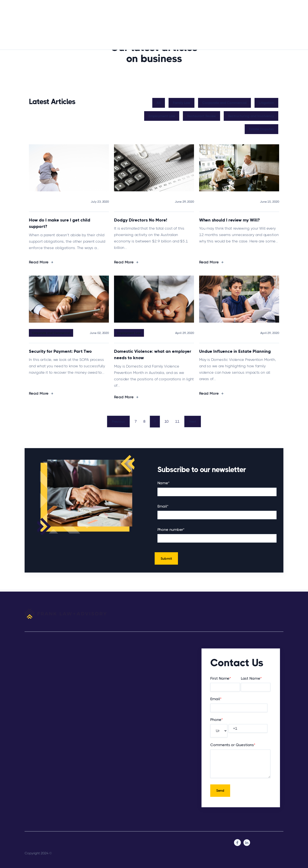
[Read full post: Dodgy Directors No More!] (154, 211)
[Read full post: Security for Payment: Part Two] (69, 342)
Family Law (182, 103)
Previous (117, 423)
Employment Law (163, 116)
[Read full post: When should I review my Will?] (239, 211)
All (159, 103)
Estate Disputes (262, 129)
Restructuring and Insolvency (252, 116)
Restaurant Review (202, 116)
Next (194, 423)
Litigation (267, 103)
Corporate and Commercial (225, 103)
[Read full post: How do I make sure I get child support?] (69, 211)
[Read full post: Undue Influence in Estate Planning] (239, 342)
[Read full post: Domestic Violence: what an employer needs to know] (154, 342)
